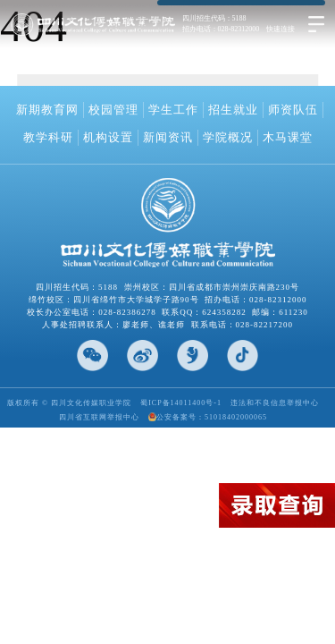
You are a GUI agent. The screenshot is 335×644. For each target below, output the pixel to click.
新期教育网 (47, 110)
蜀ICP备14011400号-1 (181, 403)
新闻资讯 (168, 137)
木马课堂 (288, 137)
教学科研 (48, 137)
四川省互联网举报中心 (99, 417)
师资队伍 (293, 110)
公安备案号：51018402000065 (208, 417)
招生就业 (233, 110)
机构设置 (108, 137)
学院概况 (228, 137)
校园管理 (113, 110)
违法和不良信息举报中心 (275, 403)
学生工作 (173, 110)
